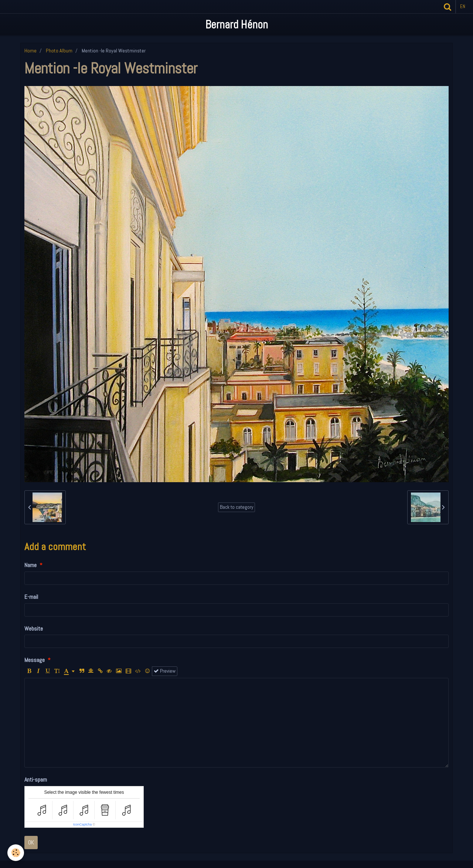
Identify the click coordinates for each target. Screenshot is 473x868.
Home (30, 51)
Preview (165, 671)
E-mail (31, 597)
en (463, 6)
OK (31, 842)
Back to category (236, 507)
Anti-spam (36, 780)
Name (30, 565)
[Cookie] (16, 853)
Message (35, 660)
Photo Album (59, 51)
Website (34, 629)
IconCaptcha (83, 824)
